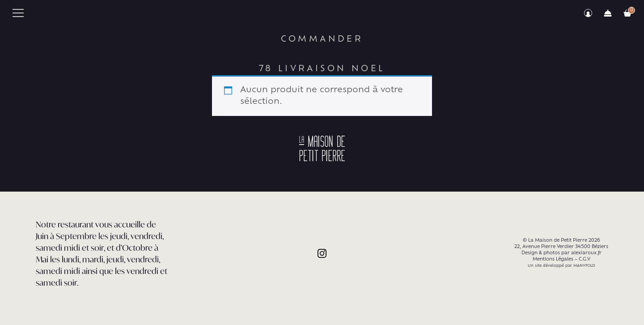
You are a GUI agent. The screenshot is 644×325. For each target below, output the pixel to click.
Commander (608, 13)
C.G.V (585, 259)
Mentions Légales (553, 259)
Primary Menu (18, 13)
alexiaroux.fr (586, 253)
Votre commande (627, 13)
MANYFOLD (584, 266)
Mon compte (588, 13)
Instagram (322, 253)
